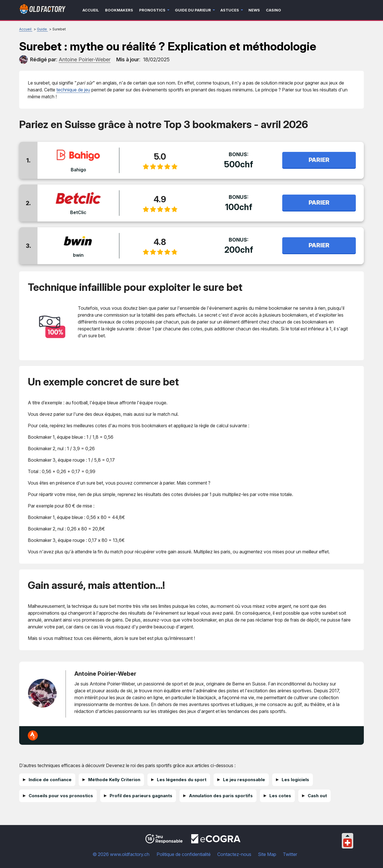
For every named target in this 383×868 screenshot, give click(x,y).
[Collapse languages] (348, 836)
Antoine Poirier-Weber (105, 674)
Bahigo (78, 170)
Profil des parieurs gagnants (141, 796)
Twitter (290, 854)
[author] (23, 60)
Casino (274, 10)
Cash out (317, 796)
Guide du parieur (193, 10)
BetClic (78, 212)
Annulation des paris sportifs (221, 796)
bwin (78, 255)
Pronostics (152, 10)
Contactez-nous (234, 854)
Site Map (267, 854)
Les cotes (280, 796)
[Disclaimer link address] (216, 842)
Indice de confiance (50, 780)
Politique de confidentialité (184, 854)
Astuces (230, 10)
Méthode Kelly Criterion (114, 780)
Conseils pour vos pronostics (61, 796)
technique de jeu (73, 90)
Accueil (91, 10)
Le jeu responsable (244, 780)
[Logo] (43, 10)
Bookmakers (119, 10)
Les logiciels (295, 780)
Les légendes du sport (182, 780)
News (254, 10)
